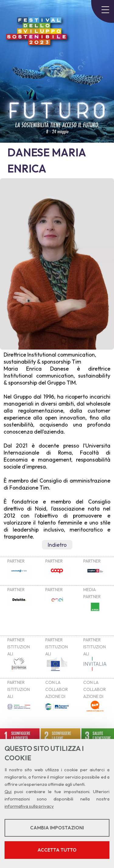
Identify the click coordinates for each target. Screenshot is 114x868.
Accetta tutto (57, 850)
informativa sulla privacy (29, 806)
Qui (8, 791)
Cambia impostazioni (57, 828)
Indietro (57, 545)
